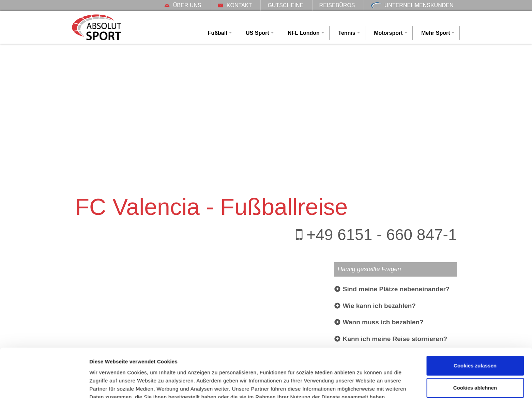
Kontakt (234, 5)
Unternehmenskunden (412, 5)
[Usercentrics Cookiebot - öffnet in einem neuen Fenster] (44, 385)
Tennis (347, 33)
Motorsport (388, 33)
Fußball (218, 33)
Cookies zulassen (475, 334)
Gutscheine (285, 5)
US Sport (257, 33)
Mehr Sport (436, 33)
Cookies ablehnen (475, 357)
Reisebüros (337, 5)
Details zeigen (107, 385)
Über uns (183, 5)
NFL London (304, 33)
